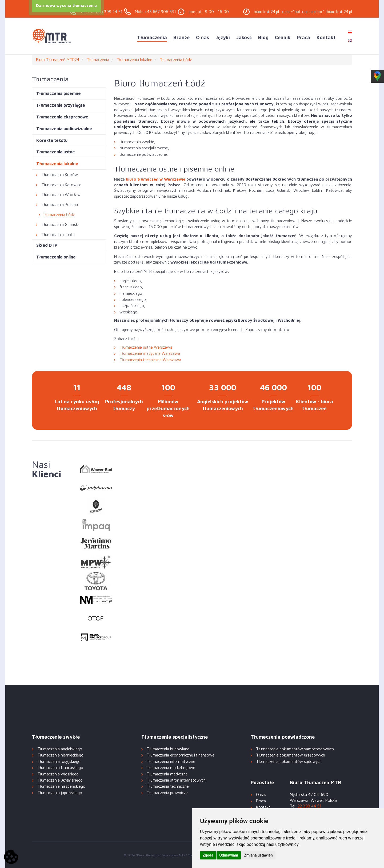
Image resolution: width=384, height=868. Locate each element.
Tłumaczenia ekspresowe (62, 117)
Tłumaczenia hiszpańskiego (61, 786)
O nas (203, 37)
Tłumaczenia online (56, 257)
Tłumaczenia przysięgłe (61, 105)
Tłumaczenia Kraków (60, 175)
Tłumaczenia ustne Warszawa (146, 347)
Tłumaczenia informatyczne (171, 761)
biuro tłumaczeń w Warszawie (156, 179)
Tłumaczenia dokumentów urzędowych (291, 755)
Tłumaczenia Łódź (59, 215)
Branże (181, 37)
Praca (303, 37)
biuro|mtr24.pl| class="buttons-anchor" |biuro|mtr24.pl (303, 12)
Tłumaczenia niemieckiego (60, 755)
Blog (263, 37)
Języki (223, 37)
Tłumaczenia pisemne (59, 93)
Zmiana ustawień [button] (258, 855)
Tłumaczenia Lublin (58, 235)
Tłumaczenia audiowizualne (64, 129)
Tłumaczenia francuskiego (60, 768)
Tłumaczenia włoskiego (58, 774)
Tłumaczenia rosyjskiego (59, 761)
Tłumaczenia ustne (56, 152)
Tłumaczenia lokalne (57, 164)
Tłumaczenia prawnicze (167, 793)
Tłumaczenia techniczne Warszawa (150, 360)
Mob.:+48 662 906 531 (155, 12)
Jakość (244, 37)
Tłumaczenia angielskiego (60, 749)
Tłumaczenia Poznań (60, 204)
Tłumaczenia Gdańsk (60, 224)
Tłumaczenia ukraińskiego (60, 780)
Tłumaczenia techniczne (168, 786)
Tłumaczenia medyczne (167, 774)
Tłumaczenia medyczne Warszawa (150, 353)
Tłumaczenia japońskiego (60, 793)
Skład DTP (47, 245)
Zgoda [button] (208, 855)
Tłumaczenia (152, 37)
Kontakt (326, 37)
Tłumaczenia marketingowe (171, 768)
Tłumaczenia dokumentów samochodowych (295, 749)
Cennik (283, 37)
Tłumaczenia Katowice (61, 185)
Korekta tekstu (52, 140)
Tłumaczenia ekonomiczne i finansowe (181, 755)
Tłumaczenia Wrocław (61, 195)
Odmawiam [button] (229, 855)
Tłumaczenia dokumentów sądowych (289, 761)
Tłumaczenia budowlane (168, 749)
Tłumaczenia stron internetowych (176, 780)
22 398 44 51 (309, 806)
